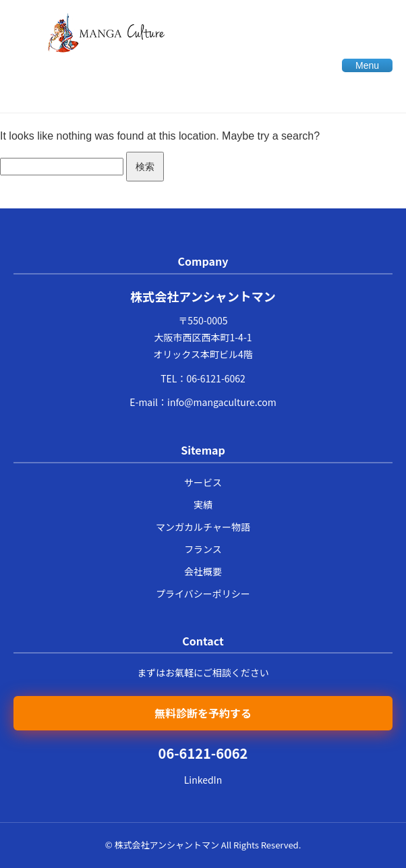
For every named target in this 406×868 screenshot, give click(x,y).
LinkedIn (203, 780)
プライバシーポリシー (203, 594)
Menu (367, 65)
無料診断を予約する (203, 713)
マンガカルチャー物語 (203, 527)
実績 (203, 504)
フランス (203, 549)
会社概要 (203, 571)
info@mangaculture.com (222, 402)
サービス (203, 482)
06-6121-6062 (215, 378)
